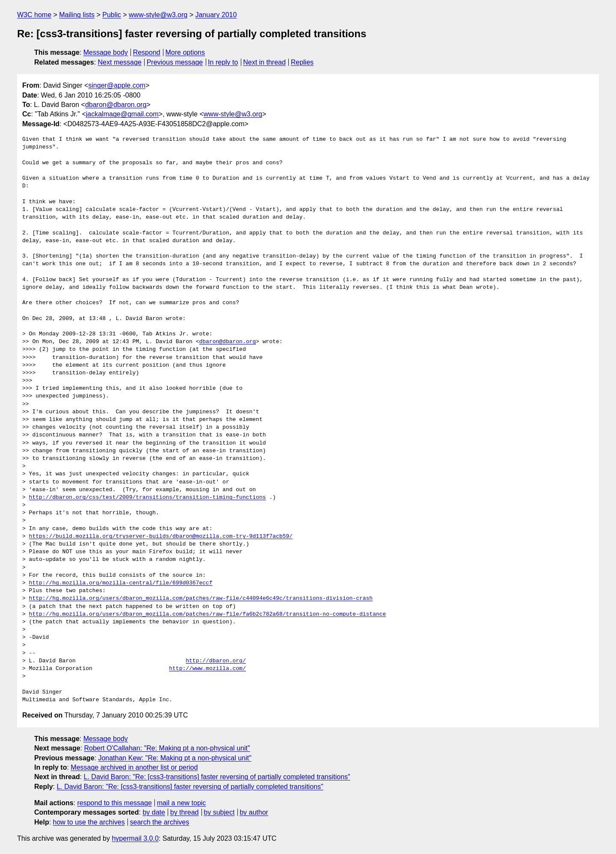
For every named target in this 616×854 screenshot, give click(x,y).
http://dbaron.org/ (216, 661)
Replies (302, 62)
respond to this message (114, 803)
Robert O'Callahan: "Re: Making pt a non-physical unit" (167, 748)
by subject (219, 812)
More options (185, 52)
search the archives (160, 822)
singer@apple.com (117, 85)
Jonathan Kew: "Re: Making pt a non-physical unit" (175, 758)
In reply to (223, 62)
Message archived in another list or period (134, 767)
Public (112, 15)
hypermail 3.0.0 (135, 838)
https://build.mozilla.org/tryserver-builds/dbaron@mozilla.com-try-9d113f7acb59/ (161, 537)
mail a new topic (182, 803)
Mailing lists (77, 15)
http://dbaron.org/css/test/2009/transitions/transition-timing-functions (148, 498)
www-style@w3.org (158, 15)
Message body (106, 52)
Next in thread (264, 62)
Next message (120, 62)
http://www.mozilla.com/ (207, 669)
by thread (185, 812)
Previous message (175, 62)
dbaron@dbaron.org (116, 105)
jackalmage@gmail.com (122, 114)
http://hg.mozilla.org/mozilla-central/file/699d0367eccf (121, 583)
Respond (147, 52)
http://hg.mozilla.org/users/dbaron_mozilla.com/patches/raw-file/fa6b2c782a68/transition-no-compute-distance (208, 614)
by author (254, 812)
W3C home (34, 15)
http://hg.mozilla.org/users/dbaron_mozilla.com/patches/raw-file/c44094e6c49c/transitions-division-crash (201, 599)
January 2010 (216, 15)
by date (154, 812)
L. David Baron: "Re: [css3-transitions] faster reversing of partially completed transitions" (217, 777)
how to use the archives (89, 822)
